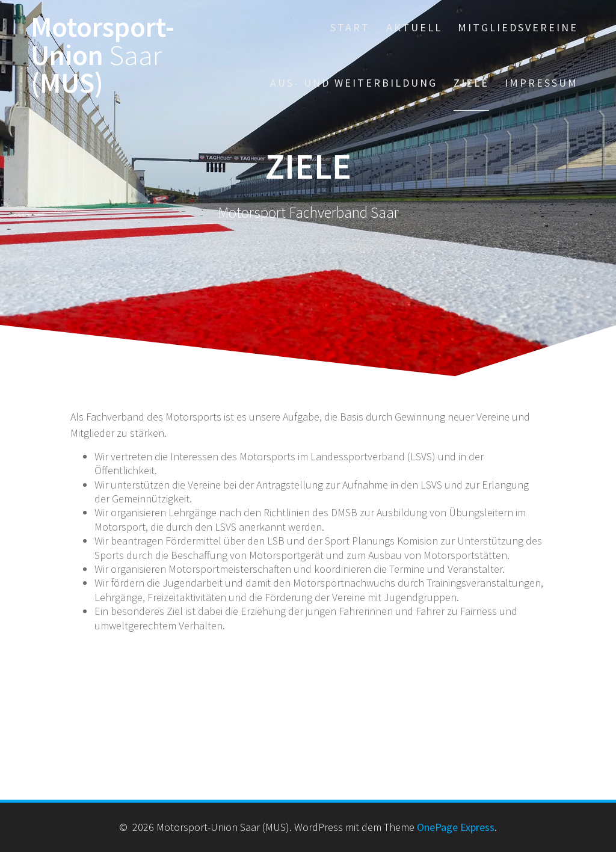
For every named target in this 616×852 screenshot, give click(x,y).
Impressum (541, 83)
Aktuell (414, 27)
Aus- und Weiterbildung (354, 83)
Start (350, 27)
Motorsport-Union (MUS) (103, 55)
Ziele (471, 83)
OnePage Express (456, 827)
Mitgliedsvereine (518, 27)
